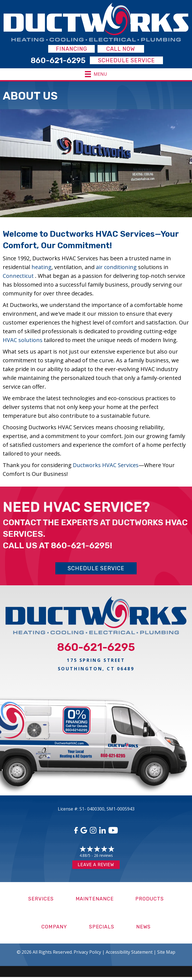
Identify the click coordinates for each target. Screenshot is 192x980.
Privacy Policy (87, 952)
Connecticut (19, 276)
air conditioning (116, 267)
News (143, 927)
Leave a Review (96, 865)
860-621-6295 (80, 546)
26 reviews (103, 855)
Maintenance (95, 899)
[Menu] (96, 74)
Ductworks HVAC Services (106, 465)
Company (54, 927)
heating (41, 267)
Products (149, 899)
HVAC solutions (23, 340)
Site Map (166, 952)
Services (41, 899)
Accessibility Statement (129, 952)
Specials (102, 927)
